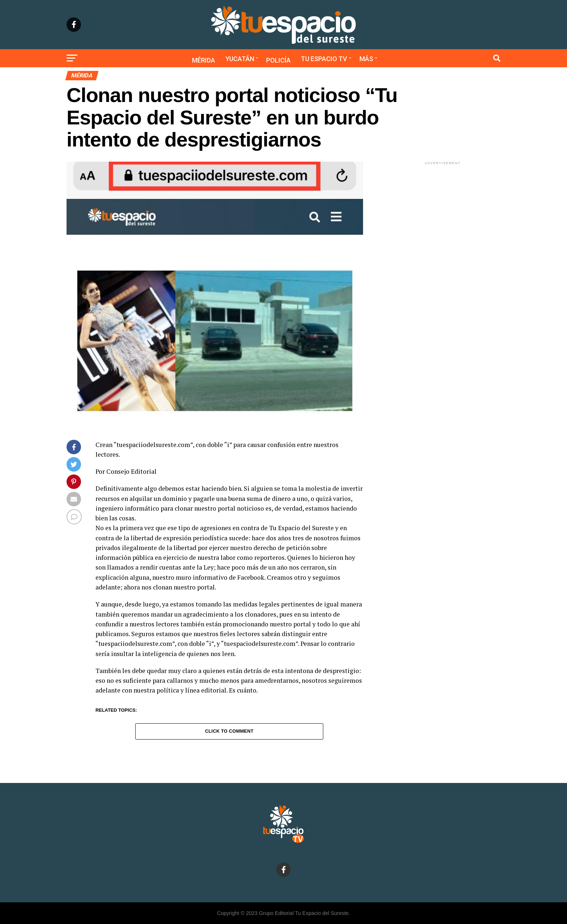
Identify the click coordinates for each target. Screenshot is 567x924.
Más (366, 59)
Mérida (204, 60)
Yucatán (240, 59)
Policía (278, 60)
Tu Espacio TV (324, 59)
